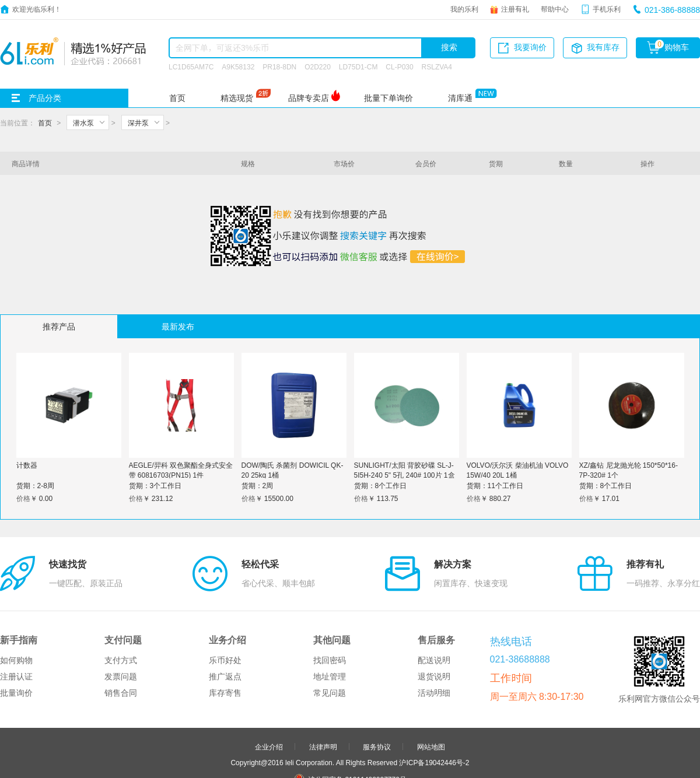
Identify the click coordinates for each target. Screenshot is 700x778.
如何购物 (16, 605)
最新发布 (178, 327)
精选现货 (237, 98)
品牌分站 (344, 758)
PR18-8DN (279, 66)
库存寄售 (225, 638)
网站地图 (431, 692)
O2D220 (318, 66)
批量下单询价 (388, 98)
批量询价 (16, 638)
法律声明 (323, 692)
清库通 (460, 98)
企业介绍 (269, 692)
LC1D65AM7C (191, 66)
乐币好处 (225, 605)
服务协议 (377, 692)
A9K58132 (238, 66)
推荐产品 (59, 327)
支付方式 (121, 605)
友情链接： (299, 758)
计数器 (27, 465)
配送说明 (434, 605)
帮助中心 (555, 9)
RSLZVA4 (437, 66)
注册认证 (16, 622)
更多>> (395, 758)
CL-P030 (399, 66)
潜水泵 (83, 122)
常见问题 (330, 638)
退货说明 (434, 622)
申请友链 (377, 742)
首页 (177, 98)
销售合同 (121, 638)
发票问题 (121, 622)
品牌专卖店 (309, 98)
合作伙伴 (323, 742)
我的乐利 (464, 9)
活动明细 (434, 638)
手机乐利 (607, 9)
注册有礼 (515, 9)
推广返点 (225, 622)
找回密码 (330, 605)
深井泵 (138, 122)
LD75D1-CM (358, 66)
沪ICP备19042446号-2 (434, 707)
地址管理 (330, 622)
